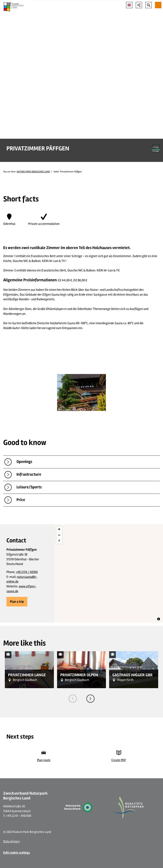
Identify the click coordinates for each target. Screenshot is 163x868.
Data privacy (12, 841)
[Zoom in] (59, 529)
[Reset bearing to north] (59, 541)
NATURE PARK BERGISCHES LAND (33, 172)
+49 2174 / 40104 (27, 572)
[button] (17, 602)
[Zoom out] (59, 535)
